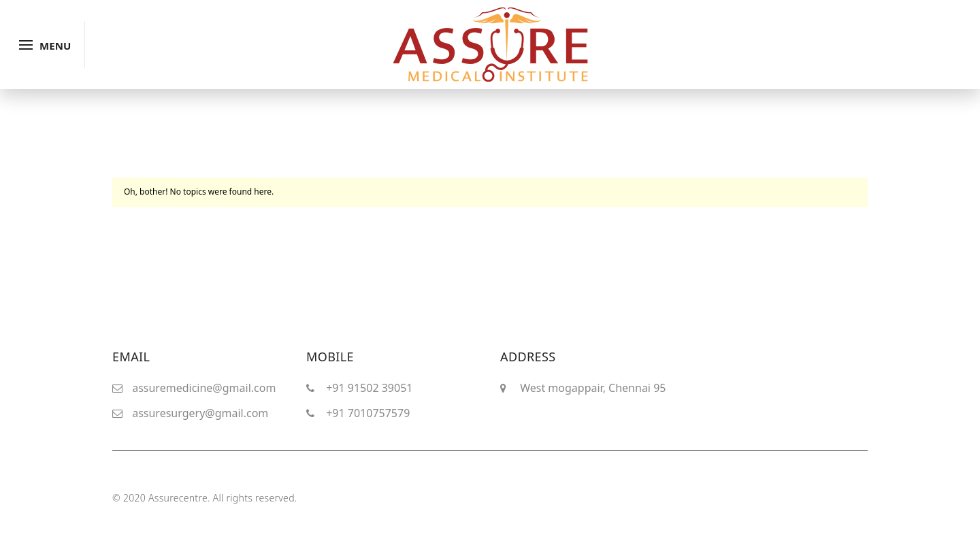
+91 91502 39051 (369, 388)
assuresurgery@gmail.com (200, 413)
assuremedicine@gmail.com (204, 388)
